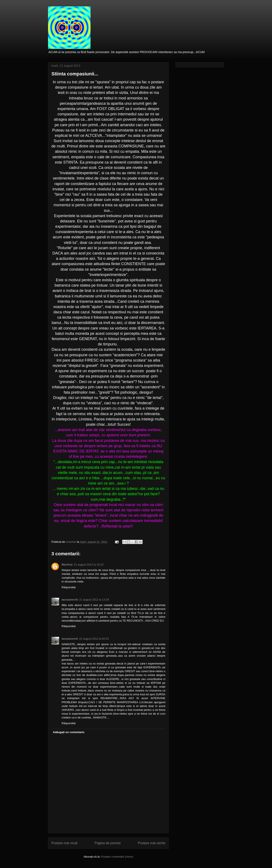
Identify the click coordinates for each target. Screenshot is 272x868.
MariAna (67, 565)
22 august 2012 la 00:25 (94, 639)
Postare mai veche (152, 843)
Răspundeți (69, 587)
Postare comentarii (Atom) (117, 857)
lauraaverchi (70, 600)
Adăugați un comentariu (69, 732)
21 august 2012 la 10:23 (89, 565)
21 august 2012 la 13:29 (94, 600)
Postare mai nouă (64, 843)
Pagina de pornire (108, 843)
